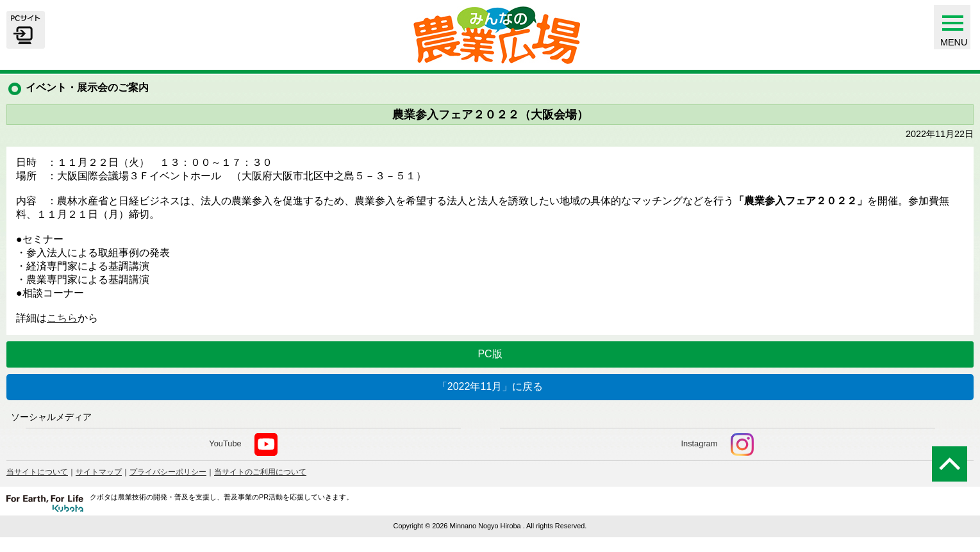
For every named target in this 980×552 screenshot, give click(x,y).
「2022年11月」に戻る (490, 386)
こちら (62, 318)
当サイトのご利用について (260, 472)
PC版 (490, 354)
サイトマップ (99, 472)
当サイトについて (37, 472)
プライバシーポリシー (168, 472)
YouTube (243, 444)
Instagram (717, 444)
